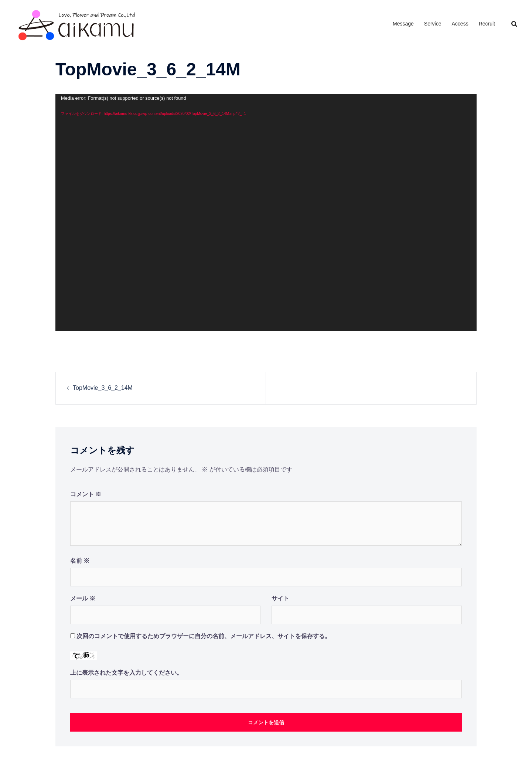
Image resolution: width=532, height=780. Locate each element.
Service (433, 24)
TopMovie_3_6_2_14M (103, 388)
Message (403, 24)
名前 (80, 561)
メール (83, 598)
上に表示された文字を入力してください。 (126, 673)
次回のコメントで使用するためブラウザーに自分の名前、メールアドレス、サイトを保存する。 (204, 636)
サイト (280, 598)
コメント (86, 494)
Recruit (487, 24)
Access (460, 24)
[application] (266, 213)
